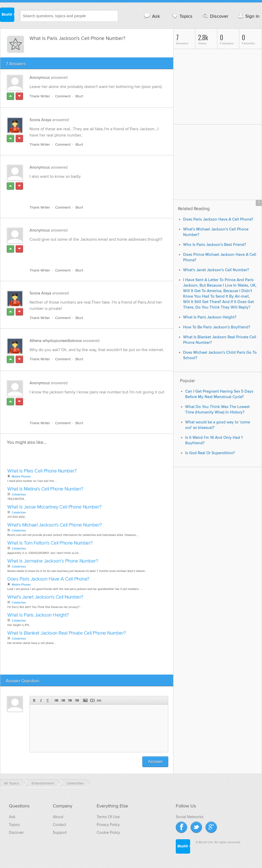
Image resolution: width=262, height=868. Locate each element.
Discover (215, 16)
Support (60, 832)
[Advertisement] (90, 189)
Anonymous (40, 78)
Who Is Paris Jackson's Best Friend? (215, 245)
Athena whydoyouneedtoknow (56, 341)
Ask (152, 16)
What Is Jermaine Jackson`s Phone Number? (53, 561)
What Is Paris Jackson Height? (38, 615)
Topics (182, 16)
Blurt (79, 96)
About (58, 817)
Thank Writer (40, 96)
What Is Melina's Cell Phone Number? (45, 489)
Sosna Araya (40, 120)
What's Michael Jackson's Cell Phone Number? (55, 525)
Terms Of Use (108, 817)
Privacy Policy (108, 825)
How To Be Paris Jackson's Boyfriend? (217, 327)
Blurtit (7, 15)
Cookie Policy (108, 832)
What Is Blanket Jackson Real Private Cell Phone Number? (67, 633)
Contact (59, 825)
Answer (155, 762)
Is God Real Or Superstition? (210, 453)
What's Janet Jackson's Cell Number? (45, 597)
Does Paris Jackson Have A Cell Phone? (48, 579)
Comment (63, 96)
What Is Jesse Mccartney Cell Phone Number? (54, 507)
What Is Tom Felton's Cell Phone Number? (50, 543)
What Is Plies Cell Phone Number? (42, 471)
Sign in (248, 16)
